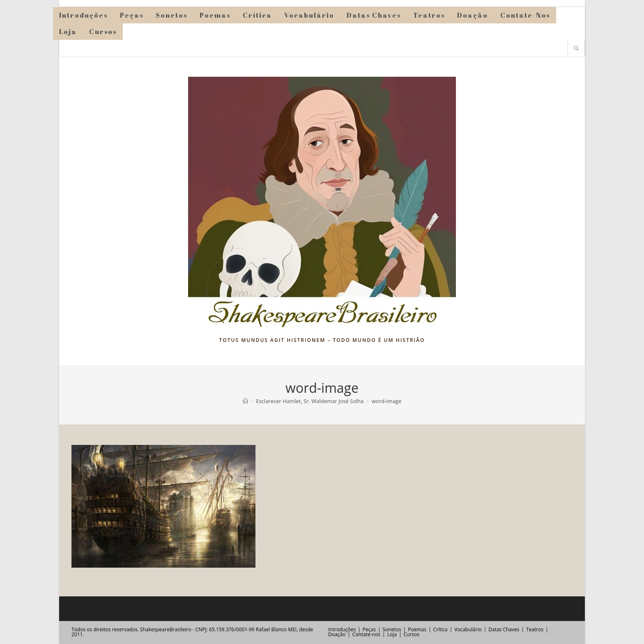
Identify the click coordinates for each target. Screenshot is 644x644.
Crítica (440, 629)
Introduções (342, 629)
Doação (337, 634)
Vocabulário (468, 629)
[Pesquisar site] (576, 49)
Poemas (417, 629)
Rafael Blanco (271, 629)
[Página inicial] (245, 401)
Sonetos (392, 629)
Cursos (411, 634)
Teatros (535, 629)
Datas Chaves (504, 629)
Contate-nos (366, 634)
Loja (392, 634)
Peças (369, 629)
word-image (386, 401)
